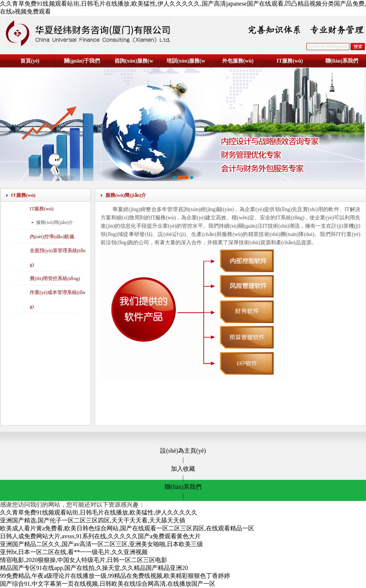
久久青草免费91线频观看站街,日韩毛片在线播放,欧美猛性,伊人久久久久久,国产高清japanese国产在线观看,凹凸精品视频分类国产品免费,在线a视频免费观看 (183, 8)
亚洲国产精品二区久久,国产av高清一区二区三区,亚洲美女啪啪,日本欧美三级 (101, 544)
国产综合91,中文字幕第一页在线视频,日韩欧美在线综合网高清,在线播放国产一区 (108, 584)
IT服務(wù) (290, 61)
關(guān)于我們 (82, 61)
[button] (174, 178)
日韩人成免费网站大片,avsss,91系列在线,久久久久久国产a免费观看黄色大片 (100, 536)
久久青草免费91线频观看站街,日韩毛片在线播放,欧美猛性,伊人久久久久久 (99, 512)
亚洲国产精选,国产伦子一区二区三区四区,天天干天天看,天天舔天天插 (93, 520)
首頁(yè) (30, 61)
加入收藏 (183, 469)
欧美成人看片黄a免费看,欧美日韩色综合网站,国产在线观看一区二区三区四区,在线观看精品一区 (127, 528)
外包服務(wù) (238, 61)
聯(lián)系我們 (342, 61)
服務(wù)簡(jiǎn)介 (55, 222)
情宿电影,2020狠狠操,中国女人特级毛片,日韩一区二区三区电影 (84, 560)
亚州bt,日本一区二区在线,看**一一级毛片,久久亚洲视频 (74, 552)
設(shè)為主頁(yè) (183, 451)
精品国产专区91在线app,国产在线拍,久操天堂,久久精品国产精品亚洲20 (94, 568)
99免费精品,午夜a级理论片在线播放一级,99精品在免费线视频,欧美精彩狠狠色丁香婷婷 (115, 576)
